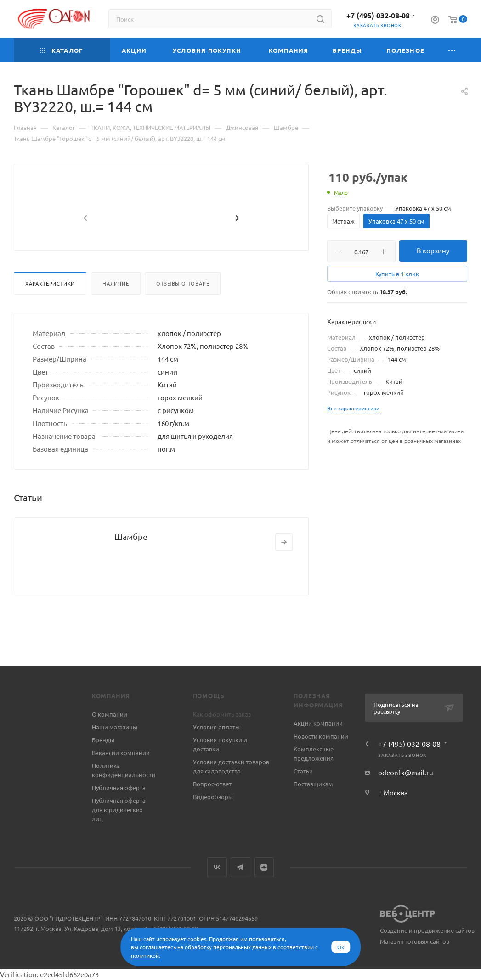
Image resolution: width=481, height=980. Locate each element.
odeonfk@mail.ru (406, 772)
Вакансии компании (121, 753)
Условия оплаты (216, 727)
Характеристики (50, 305)
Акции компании (318, 723)
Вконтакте (217, 867)
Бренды (103, 740)
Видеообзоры (213, 797)
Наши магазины (115, 727)
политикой (145, 955)
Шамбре (131, 558)
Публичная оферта (119, 787)
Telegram (240, 867)
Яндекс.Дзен (264, 867)
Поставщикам (313, 784)
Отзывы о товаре (183, 305)
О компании (110, 714)
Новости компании (321, 736)
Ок (341, 947)
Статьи (303, 771)
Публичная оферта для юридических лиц (119, 809)
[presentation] (84, 241)
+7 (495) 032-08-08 (378, 15)
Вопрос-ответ (212, 784)
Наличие (116, 305)
